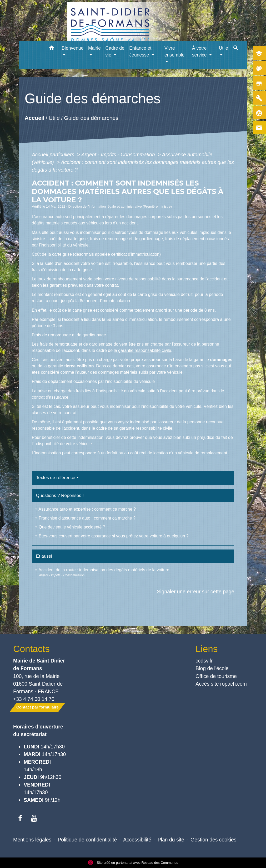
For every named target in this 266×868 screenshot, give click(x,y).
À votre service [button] (200, 52)
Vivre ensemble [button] (174, 52)
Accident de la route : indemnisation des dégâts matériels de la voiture (104, 570)
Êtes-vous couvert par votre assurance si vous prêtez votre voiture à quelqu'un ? (114, 536)
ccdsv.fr (204, 661)
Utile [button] (224, 48)
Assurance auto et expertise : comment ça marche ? (87, 509)
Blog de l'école (212, 668)
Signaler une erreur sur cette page (195, 592)
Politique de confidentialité (87, 840)
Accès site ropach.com (221, 684)
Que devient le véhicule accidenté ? (72, 527)
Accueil (34, 118)
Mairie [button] (94, 48)
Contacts (31, 649)
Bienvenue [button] (72, 48)
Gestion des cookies (213, 840)
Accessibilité (137, 840)
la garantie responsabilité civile (142, 350)
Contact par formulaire (37, 707)
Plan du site (171, 840)
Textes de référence (56, 478)
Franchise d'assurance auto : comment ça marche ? (87, 518)
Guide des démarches (91, 118)
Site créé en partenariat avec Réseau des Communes (133, 863)
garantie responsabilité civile (146, 428)
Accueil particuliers (54, 155)
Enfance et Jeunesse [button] (140, 52)
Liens (207, 649)
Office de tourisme (216, 676)
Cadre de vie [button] (115, 52)
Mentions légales (32, 840)
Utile (54, 118)
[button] (51, 49)
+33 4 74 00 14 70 (34, 699)
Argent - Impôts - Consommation (119, 155)
